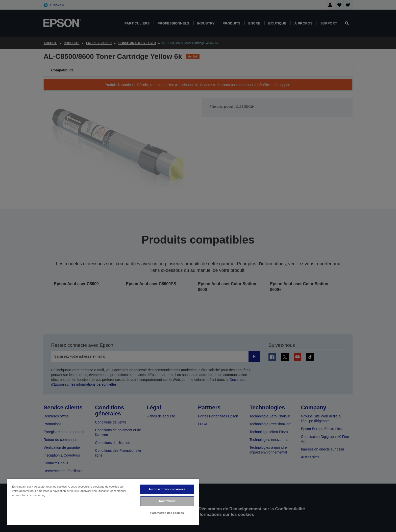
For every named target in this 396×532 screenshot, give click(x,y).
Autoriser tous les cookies (167, 489)
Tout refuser (167, 501)
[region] (103, 502)
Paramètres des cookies (167, 513)
